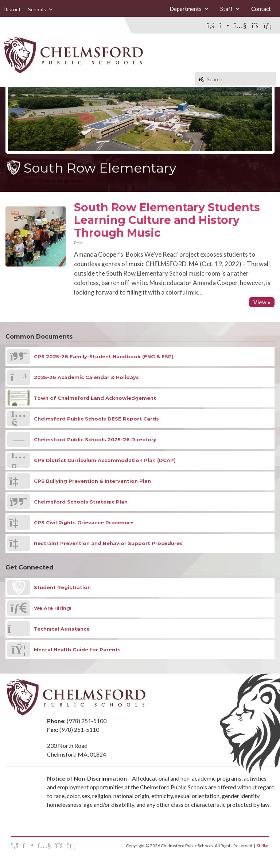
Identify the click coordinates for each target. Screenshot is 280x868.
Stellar (263, 846)
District (12, 9)
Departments (189, 9)
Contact (261, 9)
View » (262, 302)
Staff (230, 9)
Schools (41, 9)
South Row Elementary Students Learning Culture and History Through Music (167, 220)
